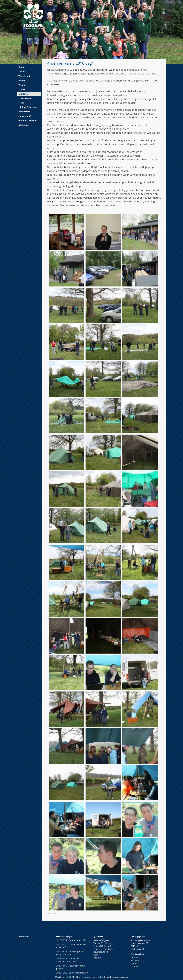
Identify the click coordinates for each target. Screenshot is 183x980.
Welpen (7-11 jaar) (102, 943)
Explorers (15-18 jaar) (103, 949)
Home (21, 67)
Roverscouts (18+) (102, 952)
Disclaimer (60, 977)
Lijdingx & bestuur (28, 107)
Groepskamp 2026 (71, 940)
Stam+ (22, 103)
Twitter (134, 963)
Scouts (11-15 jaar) (102, 946)
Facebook (135, 958)
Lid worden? (25, 116)
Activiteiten (24, 112)
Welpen (22, 85)
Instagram (135, 961)
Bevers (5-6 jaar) (101, 940)
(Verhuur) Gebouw (28, 121)
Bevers (22, 80)
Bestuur (97, 958)
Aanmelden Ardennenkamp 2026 (68, 960)
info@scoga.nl (137, 949)
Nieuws (22, 72)
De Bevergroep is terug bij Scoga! (71, 953)
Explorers (24, 94)
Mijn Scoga (24, 125)
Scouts (22, 89)
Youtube (135, 966)
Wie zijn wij (24, 76)
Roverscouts (25, 98)
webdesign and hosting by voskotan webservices (105, 977)
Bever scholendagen (72, 973)
